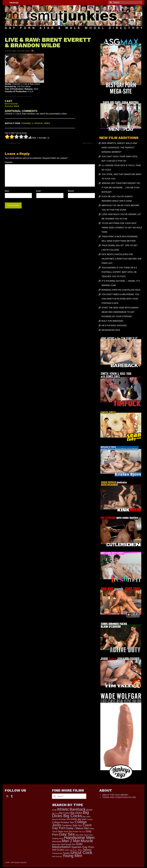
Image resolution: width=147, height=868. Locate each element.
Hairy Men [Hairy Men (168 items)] (79, 835)
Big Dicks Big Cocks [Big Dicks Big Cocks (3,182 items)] (71, 814)
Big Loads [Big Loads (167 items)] (86, 817)
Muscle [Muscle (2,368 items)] (87, 841)
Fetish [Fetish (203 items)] (76, 832)
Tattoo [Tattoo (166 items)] (80, 850)
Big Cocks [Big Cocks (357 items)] (64, 813)
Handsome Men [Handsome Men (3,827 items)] (79, 838)
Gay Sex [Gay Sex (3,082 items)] (67, 834)
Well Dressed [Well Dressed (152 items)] (57, 856)
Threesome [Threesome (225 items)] (57, 853)
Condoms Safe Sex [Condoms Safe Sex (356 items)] (72, 825)
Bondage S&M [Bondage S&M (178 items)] (64, 819)
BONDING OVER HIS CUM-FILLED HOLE (121, 290)
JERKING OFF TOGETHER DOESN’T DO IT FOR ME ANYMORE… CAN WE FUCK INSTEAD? (121, 188)
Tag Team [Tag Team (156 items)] (73, 850)
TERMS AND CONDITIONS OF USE (119, 797)
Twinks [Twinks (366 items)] (66, 853)
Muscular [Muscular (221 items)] (56, 844)
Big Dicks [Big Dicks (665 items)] (76, 813)
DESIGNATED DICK (111, 330)
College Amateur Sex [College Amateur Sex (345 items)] (63, 822)
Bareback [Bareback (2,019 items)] (78, 809)
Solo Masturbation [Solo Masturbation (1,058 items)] (67, 845)
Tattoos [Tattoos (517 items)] (87, 850)
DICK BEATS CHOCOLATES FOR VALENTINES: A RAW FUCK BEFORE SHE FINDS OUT (122, 259)
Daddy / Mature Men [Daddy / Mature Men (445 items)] (78, 828)
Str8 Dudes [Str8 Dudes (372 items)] (58, 850)
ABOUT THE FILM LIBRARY (115, 795)
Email (39, 191)
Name (8, 191)
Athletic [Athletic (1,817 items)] (63, 809)
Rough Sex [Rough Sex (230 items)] (71, 844)
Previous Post (14, 143)
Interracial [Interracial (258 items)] (57, 841)
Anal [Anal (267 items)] (54, 810)
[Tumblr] (12, 796)
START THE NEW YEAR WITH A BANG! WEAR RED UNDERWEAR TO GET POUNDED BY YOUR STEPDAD (120, 312)
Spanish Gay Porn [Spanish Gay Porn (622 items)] (83, 847)
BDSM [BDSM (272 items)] (89, 810)
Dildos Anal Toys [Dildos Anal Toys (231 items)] (65, 831)
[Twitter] (7, 796)
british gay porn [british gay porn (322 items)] (79, 819)
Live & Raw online (23, 51)
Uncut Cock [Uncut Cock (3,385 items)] (81, 853)
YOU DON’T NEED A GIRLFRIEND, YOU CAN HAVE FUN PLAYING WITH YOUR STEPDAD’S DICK (120, 299)
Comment (9, 162)
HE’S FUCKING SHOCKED (114, 325)
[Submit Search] (110, 2)
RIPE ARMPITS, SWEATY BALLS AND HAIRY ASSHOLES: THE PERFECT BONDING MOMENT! (119, 148)
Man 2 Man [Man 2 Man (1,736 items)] (71, 841)
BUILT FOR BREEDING (112, 321)
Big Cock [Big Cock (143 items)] (55, 813)
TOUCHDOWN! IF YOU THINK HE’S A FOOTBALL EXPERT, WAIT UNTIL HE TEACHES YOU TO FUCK (119, 272)
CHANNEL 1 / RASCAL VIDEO (36, 123)
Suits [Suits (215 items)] (67, 850)
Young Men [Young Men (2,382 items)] (72, 856)
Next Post (87, 143)
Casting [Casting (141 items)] (90, 819)
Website (71, 191)
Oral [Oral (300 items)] (63, 844)
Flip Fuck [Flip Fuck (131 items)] (82, 832)
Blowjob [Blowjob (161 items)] (55, 819)
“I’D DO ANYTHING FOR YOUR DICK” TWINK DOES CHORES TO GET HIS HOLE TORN (122, 228)
